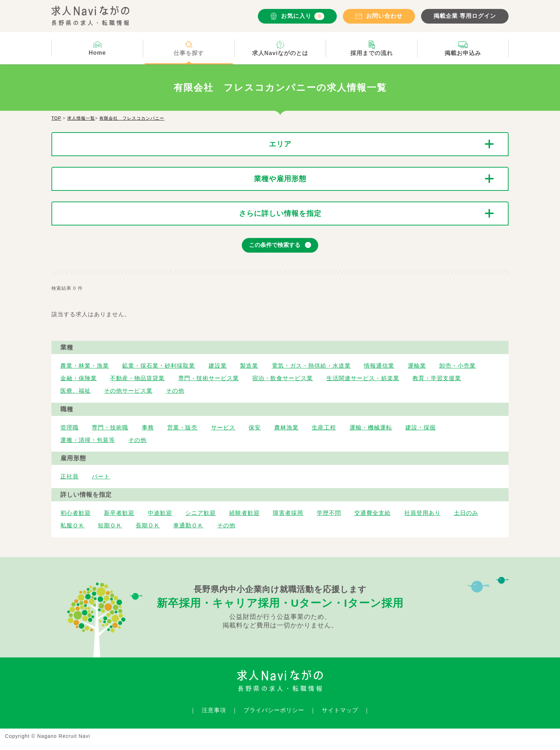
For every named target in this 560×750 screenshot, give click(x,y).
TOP (56, 118)
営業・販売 (182, 428)
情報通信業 (379, 366)
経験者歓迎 (244, 513)
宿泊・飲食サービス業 (282, 378)
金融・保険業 (79, 378)
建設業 (218, 366)
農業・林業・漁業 (85, 366)
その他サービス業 (128, 391)
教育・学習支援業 (437, 378)
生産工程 (324, 428)
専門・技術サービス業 (209, 378)
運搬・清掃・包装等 (88, 440)
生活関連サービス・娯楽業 (363, 378)
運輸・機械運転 (371, 428)
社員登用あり (422, 513)
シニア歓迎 (201, 513)
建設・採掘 (421, 428)
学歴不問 (329, 513)
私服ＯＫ (72, 525)
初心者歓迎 (76, 513)
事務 (148, 428)
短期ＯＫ (110, 525)
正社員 (69, 476)
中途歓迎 (160, 513)
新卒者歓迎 (119, 513)
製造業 (249, 366)
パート (101, 476)
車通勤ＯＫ (188, 525)
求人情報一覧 (81, 118)
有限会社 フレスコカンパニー (132, 118)
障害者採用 (288, 513)
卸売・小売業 (457, 366)
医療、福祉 (76, 391)
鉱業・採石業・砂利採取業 (159, 366)
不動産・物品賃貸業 (137, 378)
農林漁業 (286, 428)
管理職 (69, 428)
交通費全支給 (372, 513)
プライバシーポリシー (274, 710)
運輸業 (417, 366)
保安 (255, 428)
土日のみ (466, 513)
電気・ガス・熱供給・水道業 (311, 366)
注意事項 (214, 710)
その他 (175, 391)
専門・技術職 (110, 428)
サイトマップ (340, 710)
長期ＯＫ (148, 525)
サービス (223, 428)
